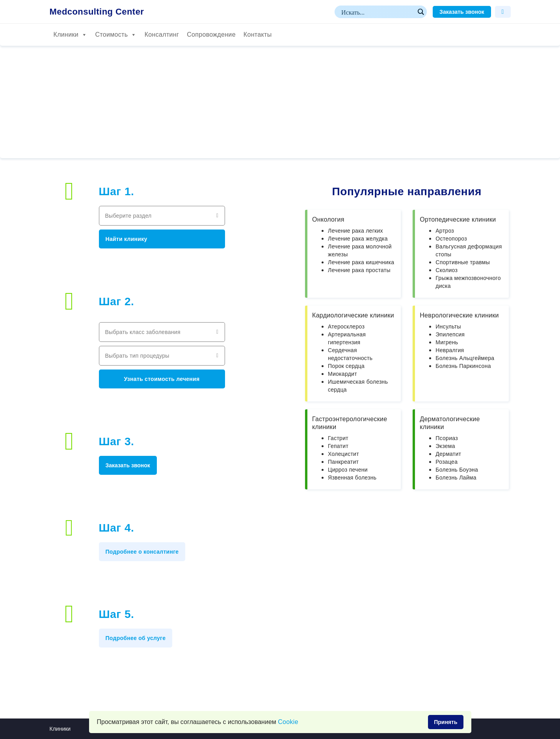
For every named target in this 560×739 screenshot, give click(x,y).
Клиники (71, 35)
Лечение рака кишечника (361, 262)
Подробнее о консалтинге (142, 552)
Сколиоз (447, 270)
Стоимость (116, 35)
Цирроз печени (348, 470)
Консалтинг (162, 35)
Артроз (445, 231)
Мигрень (447, 342)
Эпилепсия (450, 334)
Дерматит (448, 454)
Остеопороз (451, 239)
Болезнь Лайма (456, 478)
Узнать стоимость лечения (162, 379)
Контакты (258, 35)
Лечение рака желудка (358, 239)
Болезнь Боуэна (457, 470)
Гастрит (338, 438)
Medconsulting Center (97, 12)
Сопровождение (211, 35)
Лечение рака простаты (359, 270)
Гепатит (338, 446)
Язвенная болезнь (352, 478)
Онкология (328, 219)
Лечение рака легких (355, 231)
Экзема (445, 446)
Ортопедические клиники (458, 219)
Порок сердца (346, 366)
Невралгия (450, 350)
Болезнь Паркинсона (463, 366)
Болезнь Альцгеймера (465, 358)
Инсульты (448, 327)
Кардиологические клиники (353, 315)
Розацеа (447, 462)
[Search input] (377, 12)
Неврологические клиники (459, 315)
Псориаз (447, 438)
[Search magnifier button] (420, 12)
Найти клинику (127, 239)
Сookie (288, 722)
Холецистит (343, 454)
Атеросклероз (346, 327)
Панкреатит (343, 462)
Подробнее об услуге (136, 638)
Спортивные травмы (463, 262)
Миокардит (342, 374)
